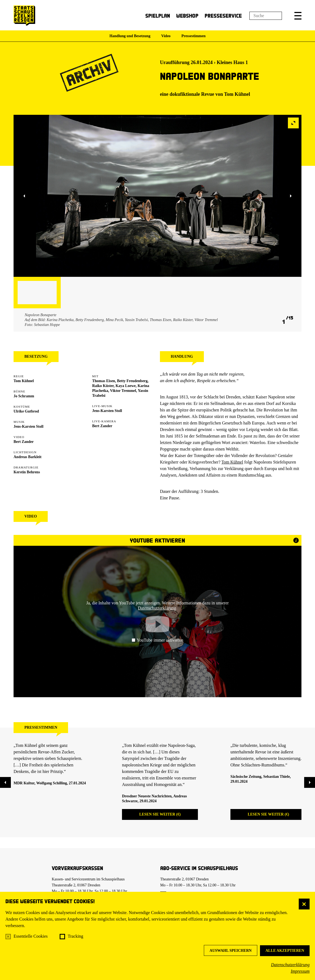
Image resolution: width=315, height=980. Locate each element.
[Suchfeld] (266, 16)
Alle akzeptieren (285, 951)
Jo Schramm (24, 396)
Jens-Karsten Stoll (28, 426)
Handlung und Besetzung (130, 36)
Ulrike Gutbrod (26, 411)
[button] (298, 16)
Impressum (300, 971)
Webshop (187, 16)
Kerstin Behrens (27, 472)
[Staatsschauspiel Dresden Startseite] (24, 16)
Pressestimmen (193, 36)
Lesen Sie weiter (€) (160, 814)
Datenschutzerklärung (290, 965)
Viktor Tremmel (123, 391)
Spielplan (158, 16)
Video (166, 36)
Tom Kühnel (237, 94)
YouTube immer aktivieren (157, 640)
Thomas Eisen (104, 381)
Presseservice (223, 16)
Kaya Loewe (126, 386)
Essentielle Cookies (31, 936)
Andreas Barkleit (28, 457)
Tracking (75, 936)
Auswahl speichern (231, 951)
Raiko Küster (103, 386)
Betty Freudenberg (132, 381)
